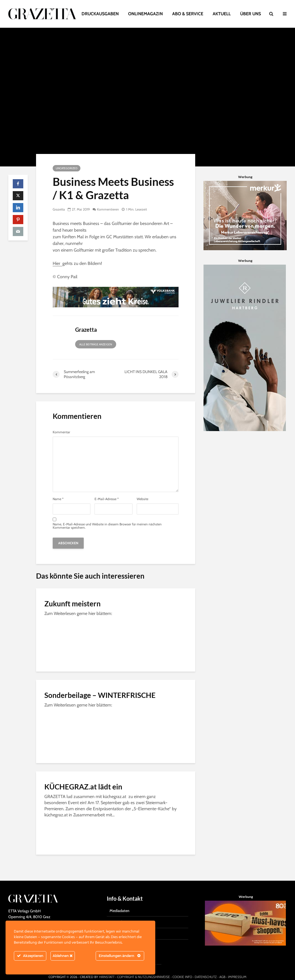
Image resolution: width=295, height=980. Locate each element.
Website (143, 499)
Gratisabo (118, 913)
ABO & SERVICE (188, 14)
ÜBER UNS (251, 14)
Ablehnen (63, 956)
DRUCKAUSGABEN (100, 14)
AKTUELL (222, 14)
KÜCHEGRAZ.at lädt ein (83, 787)
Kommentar (61, 432)
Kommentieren (108, 209)
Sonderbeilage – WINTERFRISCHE (100, 695)
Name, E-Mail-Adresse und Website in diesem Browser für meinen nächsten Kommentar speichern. (107, 526)
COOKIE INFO (182, 967)
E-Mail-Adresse (107, 499)
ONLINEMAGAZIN (145, 14)
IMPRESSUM (237, 967)
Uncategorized (67, 168)
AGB (222, 967)
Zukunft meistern (73, 604)
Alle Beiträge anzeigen (96, 344)
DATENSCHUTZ (206, 967)
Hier (58, 263)
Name (58, 499)
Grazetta (59, 209)
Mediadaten (119, 901)
